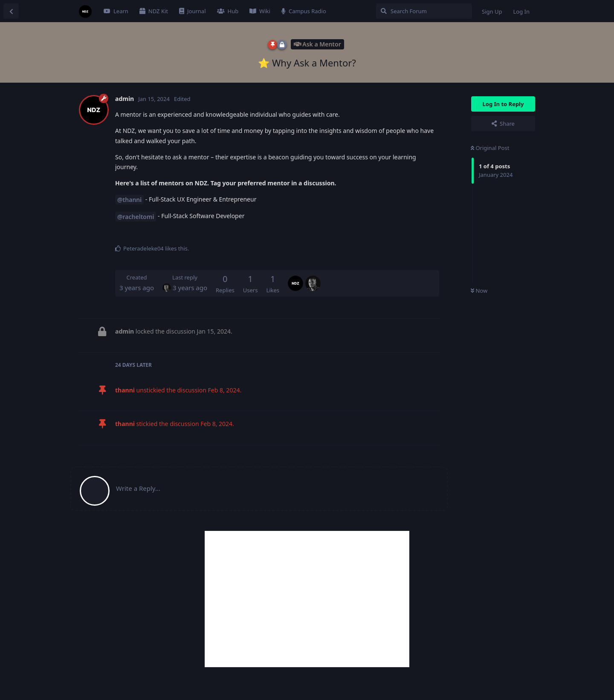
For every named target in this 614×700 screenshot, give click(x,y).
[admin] (295, 277)
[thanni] (313, 277)
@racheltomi (136, 217)
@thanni (129, 200)
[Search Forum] (424, 11)
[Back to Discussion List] (11, 11)
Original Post (490, 148)
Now (479, 291)
